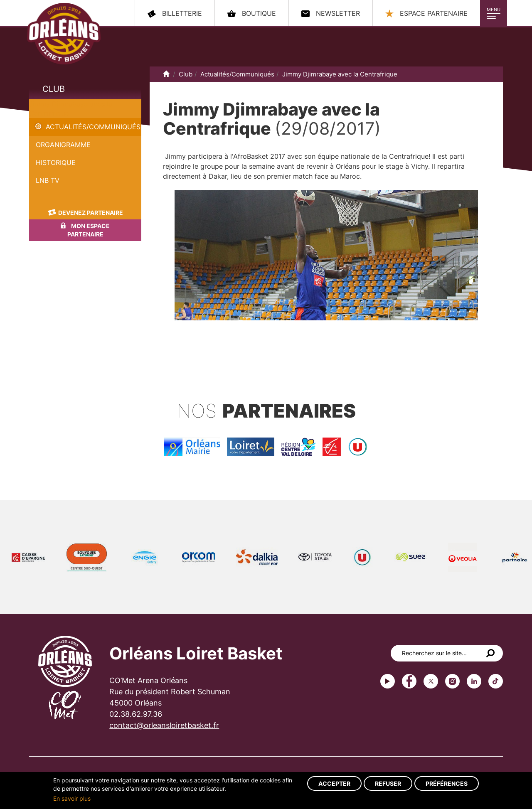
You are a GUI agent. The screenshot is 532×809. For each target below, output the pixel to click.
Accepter (334, 783)
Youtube (388, 681)
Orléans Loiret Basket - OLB (64, 34)
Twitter (431, 681)
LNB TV (48, 180)
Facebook (409, 681)
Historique (56, 162)
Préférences (447, 783)
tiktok (496, 681)
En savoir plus (72, 798)
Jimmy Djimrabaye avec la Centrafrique (340, 74)
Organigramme (63, 145)
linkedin (474, 681)
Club (54, 89)
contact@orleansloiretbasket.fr (164, 725)
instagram (452, 681)
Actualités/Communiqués (93, 127)
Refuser (388, 783)
